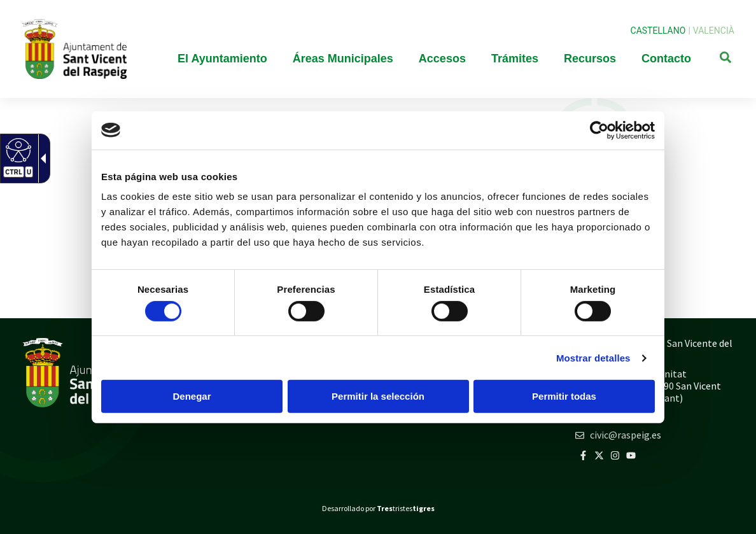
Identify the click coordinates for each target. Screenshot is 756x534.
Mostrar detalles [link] (593, 358)
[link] (599, 130)
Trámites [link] (515, 59)
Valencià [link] (714, 31)
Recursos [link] (590, 59)
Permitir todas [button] (564, 396)
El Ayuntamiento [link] (222, 59)
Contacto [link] (666, 59)
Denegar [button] (192, 396)
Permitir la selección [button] (378, 396)
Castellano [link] (658, 31)
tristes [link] (406, 508)
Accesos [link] (442, 59)
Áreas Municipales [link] (343, 59)
